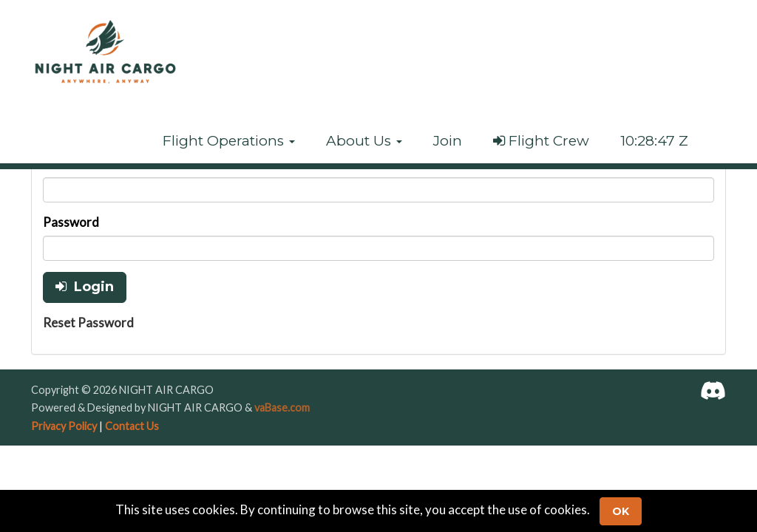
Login (85, 287)
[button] (229, 141)
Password (71, 222)
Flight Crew (541, 141)
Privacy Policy (64, 426)
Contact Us (132, 426)
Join (448, 141)
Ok (621, 511)
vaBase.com (282, 407)
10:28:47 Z (654, 141)
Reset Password (88, 323)
